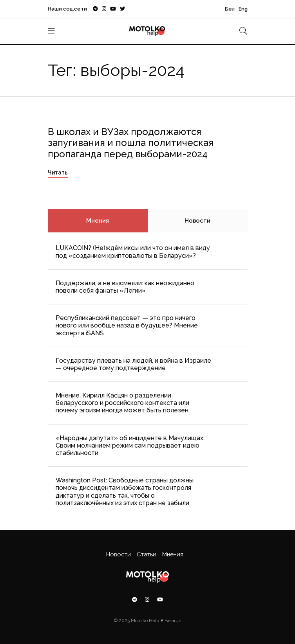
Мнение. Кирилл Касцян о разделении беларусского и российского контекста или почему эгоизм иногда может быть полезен (122, 403)
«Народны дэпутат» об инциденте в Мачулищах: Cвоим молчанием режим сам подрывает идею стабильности (130, 445)
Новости (197, 221)
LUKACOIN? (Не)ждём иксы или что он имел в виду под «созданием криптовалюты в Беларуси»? (133, 252)
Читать (58, 173)
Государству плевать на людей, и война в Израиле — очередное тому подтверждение (133, 364)
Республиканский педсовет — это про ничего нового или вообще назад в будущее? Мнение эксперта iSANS (127, 325)
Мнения (98, 221)
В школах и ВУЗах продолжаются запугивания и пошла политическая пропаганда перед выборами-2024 (131, 143)
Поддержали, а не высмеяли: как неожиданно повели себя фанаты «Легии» (125, 287)
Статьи (147, 554)
